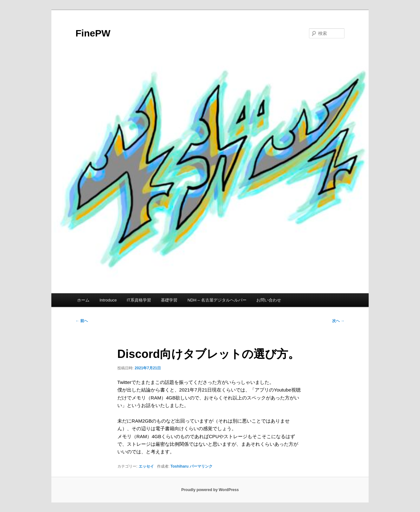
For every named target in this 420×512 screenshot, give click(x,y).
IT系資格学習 (139, 300)
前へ (82, 321)
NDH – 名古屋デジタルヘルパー (217, 300)
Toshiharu (179, 466)
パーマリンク (201, 466)
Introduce (108, 300)
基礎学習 (169, 300)
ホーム (83, 300)
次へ (338, 321)
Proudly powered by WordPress (210, 490)
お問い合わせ (269, 300)
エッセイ (146, 466)
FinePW (93, 33)
